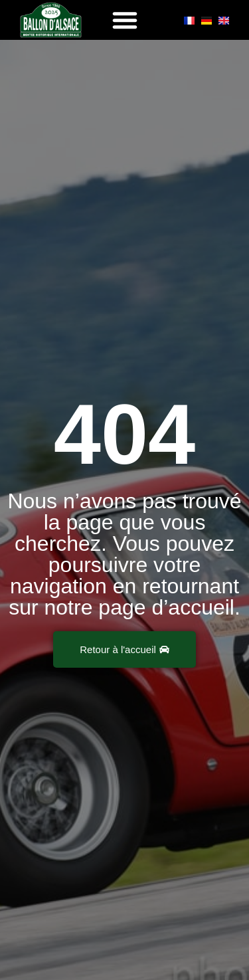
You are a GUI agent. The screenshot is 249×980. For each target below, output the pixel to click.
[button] (125, 20)
